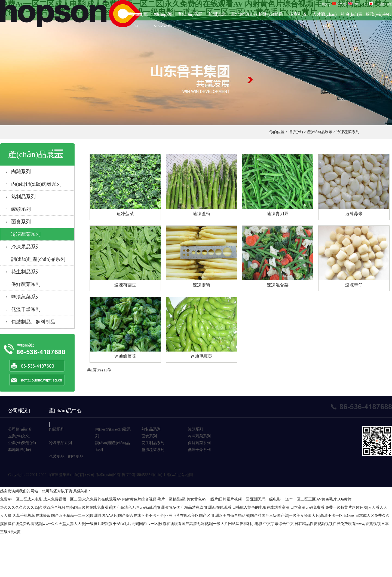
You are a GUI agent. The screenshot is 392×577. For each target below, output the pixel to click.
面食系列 (21, 222)
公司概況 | (19, 411)
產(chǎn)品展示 (190, 16)
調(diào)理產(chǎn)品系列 (38, 259)
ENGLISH (357, 4)
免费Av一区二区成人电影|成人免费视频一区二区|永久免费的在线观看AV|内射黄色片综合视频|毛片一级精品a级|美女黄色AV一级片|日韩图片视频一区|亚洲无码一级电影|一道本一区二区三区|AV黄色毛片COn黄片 (176, 499)
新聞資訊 (217, 14)
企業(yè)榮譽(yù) (22, 443)
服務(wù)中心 (378, 14)
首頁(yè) (324, 4)
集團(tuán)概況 (136, 16)
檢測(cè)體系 (271, 14)
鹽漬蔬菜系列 (26, 297)
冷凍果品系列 (26, 247)
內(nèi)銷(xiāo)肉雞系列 (36, 184)
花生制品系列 (26, 272)
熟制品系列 (23, 197)
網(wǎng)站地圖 (180, 475)
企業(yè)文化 (19, 436)
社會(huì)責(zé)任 (352, 16)
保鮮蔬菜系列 (26, 284)
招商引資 (298, 14)
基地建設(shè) (244, 14)
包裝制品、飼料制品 (33, 322)
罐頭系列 (21, 209)
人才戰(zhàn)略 (325, 16)
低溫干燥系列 (26, 309)
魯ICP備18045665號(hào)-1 (144, 475)
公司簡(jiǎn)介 (20, 429)
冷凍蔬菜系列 (348, 132)
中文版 (339, 4)
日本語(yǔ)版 (380, 4)
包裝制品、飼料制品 (66, 457)
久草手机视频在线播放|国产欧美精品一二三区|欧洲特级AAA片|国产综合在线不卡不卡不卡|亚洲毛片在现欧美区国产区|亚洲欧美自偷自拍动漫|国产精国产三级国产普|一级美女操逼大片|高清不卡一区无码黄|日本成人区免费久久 (201, 516)
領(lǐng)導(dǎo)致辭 (163, 16)
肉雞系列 (21, 172)
